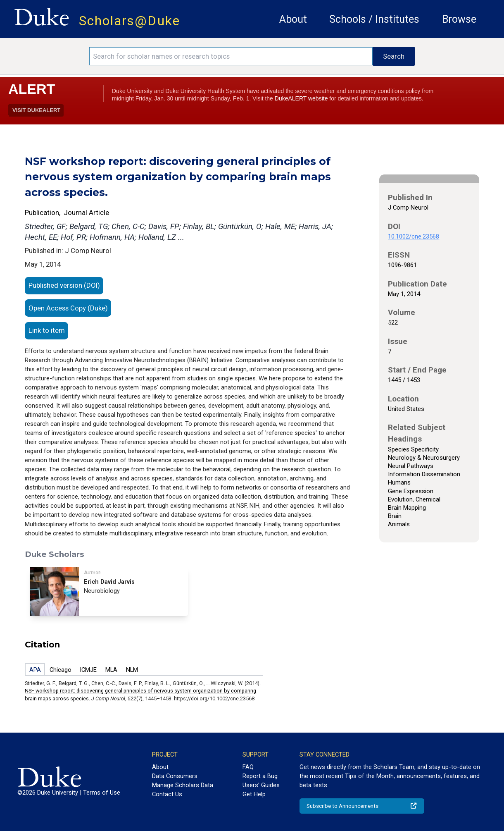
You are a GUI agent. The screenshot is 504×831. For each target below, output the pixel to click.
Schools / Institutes (374, 19)
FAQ (248, 767)
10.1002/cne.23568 (414, 236)
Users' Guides (261, 785)
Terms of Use (102, 793)
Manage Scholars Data (183, 785)
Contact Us (167, 794)
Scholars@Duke (130, 21)
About (293, 19)
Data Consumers (175, 776)
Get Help (254, 794)
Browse (459, 19)
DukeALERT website (301, 98)
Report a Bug (260, 776)
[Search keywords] (231, 56)
